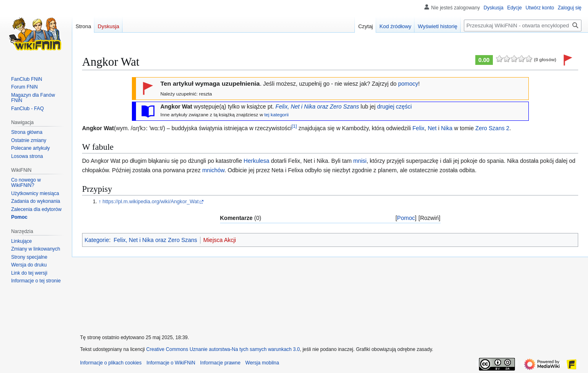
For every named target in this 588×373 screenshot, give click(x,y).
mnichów (213, 170)
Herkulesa (257, 161)
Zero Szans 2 (492, 128)
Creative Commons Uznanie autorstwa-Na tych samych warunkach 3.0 (223, 349)
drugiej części (395, 107)
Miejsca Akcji (220, 240)
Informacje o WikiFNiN (171, 363)
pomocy (408, 84)
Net (432, 128)
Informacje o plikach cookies (111, 363)
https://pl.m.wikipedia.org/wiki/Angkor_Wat (150, 202)
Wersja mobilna (262, 363)
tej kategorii (276, 114)
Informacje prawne (220, 363)
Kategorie (97, 240)
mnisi (360, 161)
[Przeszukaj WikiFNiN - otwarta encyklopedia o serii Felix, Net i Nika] (523, 26)
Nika (447, 128)
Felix (419, 128)
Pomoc (406, 218)
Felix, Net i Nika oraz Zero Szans (317, 107)
